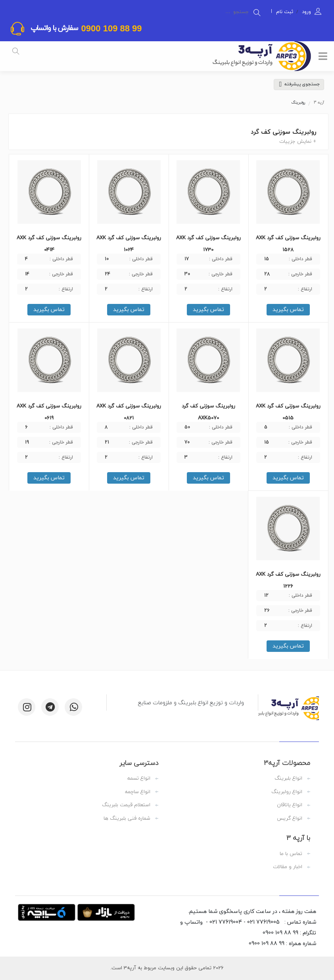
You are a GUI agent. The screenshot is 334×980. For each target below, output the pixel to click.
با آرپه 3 (298, 838)
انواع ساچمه (138, 792)
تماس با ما (291, 854)
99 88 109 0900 (110, 28)
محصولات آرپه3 (287, 763)
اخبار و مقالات (288, 867)
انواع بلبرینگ (288, 778)
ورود (306, 12)
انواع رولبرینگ (287, 792)
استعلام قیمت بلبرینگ (126, 805)
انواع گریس (290, 819)
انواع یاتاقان (290, 805)
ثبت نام (285, 12)
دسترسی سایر (139, 763)
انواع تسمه (139, 778)
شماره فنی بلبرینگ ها (127, 819)
